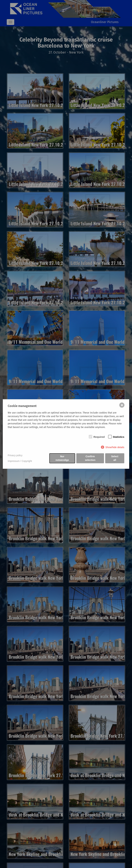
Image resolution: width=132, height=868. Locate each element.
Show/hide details (115, 447)
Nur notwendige (62, 458)
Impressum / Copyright (20, 461)
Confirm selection (90, 458)
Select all (115, 458)
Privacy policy (15, 455)
